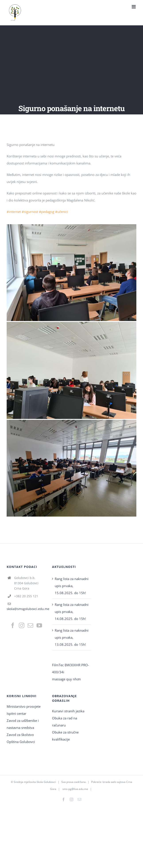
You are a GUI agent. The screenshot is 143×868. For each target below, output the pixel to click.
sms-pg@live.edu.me (75, 789)
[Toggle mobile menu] (134, 7)
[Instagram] (22, 625)
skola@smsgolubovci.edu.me (28, 609)
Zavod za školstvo (20, 735)
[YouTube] (39, 625)
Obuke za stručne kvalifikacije (65, 736)
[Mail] (30, 625)
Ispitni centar (16, 713)
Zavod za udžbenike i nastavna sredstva (23, 724)
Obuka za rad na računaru (65, 722)
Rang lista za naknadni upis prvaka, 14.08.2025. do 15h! (72, 612)
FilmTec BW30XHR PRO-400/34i (71, 668)
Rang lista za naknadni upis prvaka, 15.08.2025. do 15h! (72, 586)
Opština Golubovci (21, 742)
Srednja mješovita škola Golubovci (35, 782)
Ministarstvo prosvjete (24, 706)
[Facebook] (13, 625)
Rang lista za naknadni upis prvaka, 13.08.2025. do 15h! (72, 637)
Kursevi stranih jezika (68, 711)
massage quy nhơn (66, 679)
